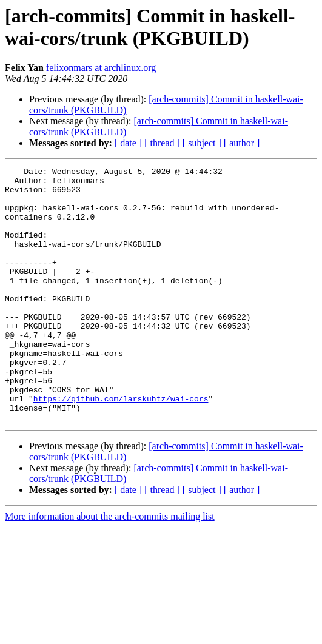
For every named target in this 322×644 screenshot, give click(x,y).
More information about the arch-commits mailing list (110, 567)
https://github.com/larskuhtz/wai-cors (121, 446)
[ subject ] (202, 143)
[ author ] (242, 143)
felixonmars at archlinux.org (101, 68)
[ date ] (128, 143)
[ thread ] (162, 143)
